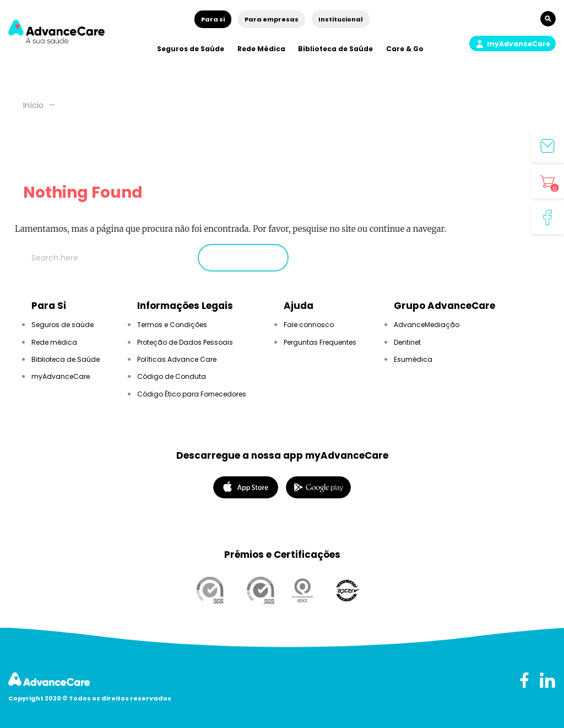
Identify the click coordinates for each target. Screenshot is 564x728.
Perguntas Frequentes (320, 342)
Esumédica (413, 359)
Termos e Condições (172, 325)
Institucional (341, 19)
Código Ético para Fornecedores (192, 394)
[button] (513, 44)
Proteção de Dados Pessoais (185, 342)
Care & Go (405, 49)
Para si (213, 19)
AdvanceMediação (427, 325)
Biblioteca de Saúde (335, 49)
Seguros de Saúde (191, 49)
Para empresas (272, 19)
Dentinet (407, 342)
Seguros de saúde (63, 325)
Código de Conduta (172, 376)
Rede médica (54, 342)
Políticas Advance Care (177, 359)
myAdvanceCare (61, 376)
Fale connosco (309, 325)
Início (33, 105)
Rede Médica (261, 49)
